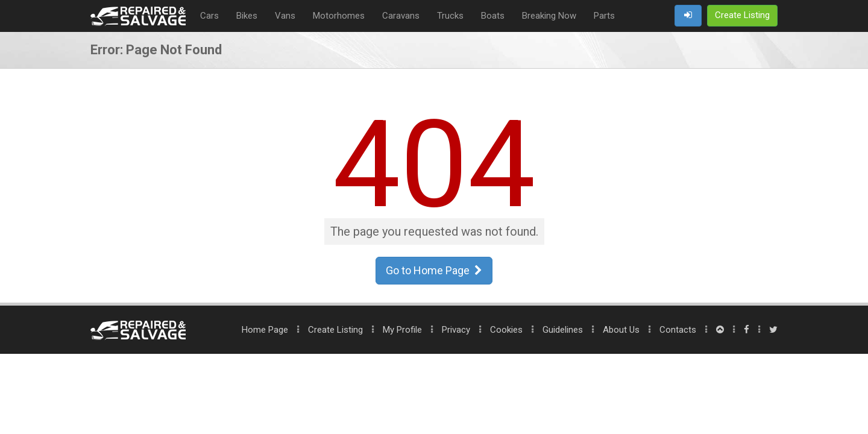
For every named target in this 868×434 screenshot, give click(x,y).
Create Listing (335, 330)
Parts (604, 16)
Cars (209, 16)
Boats (493, 16)
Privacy (456, 330)
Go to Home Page (434, 270)
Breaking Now (549, 16)
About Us (621, 330)
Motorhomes (339, 16)
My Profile (402, 330)
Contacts (678, 330)
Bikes (247, 16)
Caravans (401, 16)
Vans (285, 16)
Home (265, 330)
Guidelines (563, 330)
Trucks (450, 16)
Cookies (506, 330)
